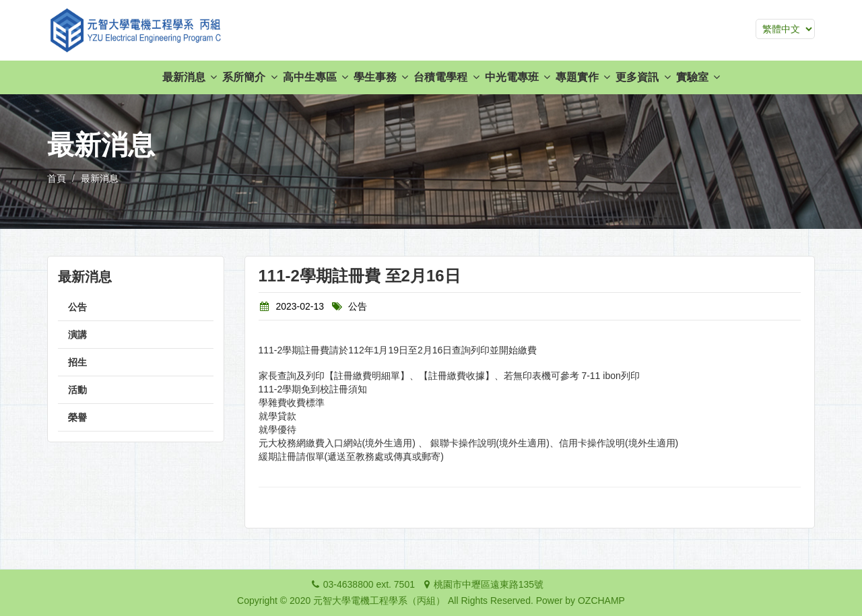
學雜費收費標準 (292, 403)
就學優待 (277, 430)
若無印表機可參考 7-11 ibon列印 (572, 376)
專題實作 (583, 77)
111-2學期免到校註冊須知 (313, 389)
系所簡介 (250, 77)
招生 (77, 362)
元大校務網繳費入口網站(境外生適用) (337, 443)
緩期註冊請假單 (292, 456)
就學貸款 (277, 416)
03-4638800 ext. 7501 (369, 584)
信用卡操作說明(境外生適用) (619, 443)
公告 (77, 307)
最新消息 (190, 77)
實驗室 (698, 77)
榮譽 (77, 417)
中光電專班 (518, 77)
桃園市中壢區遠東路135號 (489, 584)
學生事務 (381, 77)
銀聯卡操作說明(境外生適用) (490, 443)
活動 (77, 390)
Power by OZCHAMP (581, 601)
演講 (77, 335)
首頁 (57, 178)
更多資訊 (643, 77)
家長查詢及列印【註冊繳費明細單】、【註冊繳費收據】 (376, 376)
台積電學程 (446, 77)
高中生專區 (316, 77)
